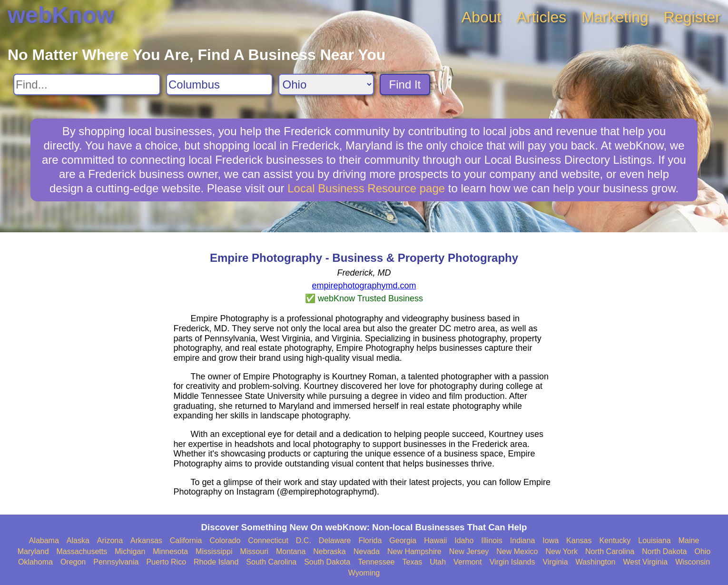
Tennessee (376, 562)
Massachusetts (82, 551)
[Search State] (326, 84)
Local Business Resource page (366, 188)
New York (561, 551)
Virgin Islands (512, 562)
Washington (596, 562)
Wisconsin (693, 562)
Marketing (615, 17)
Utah (438, 562)
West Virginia (645, 562)
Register (692, 17)
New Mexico (517, 551)
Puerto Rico (166, 562)
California (186, 540)
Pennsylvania (116, 562)
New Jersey (469, 551)
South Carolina (271, 562)
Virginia (555, 562)
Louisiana (654, 540)
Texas (413, 562)
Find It (405, 84)
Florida (370, 540)
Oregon (73, 562)
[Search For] (87, 84)
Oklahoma (35, 562)
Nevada (367, 551)
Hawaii (435, 540)
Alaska (78, 540)
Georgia (403, 540)
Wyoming (364, 573)
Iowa (551, 540)
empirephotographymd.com (364, 286)
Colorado (225, 540)
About (482, 17)
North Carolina (610, 551)
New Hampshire (414, 551)
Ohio (702, 551)
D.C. (304, 540)
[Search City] (219, 84)
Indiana (523, 540)
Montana (291, 551)
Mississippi (214, 551)
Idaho (464, 540)
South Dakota (327, 562)
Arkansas (146, 540)
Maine (689, 540)
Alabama (44, 540)
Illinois (492, 540)
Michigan (130, 551)
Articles (541, 17)
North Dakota (664, 551)
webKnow (61, 15)
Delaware (335, 540)
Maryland (33, 551)
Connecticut (268, 540)
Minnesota (170, 551)
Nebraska (329, 551)
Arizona (110, 540)
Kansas (579, 540)
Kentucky (615, 540)
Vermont (468, 562)
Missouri (254, 551)
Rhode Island (216, 562)
